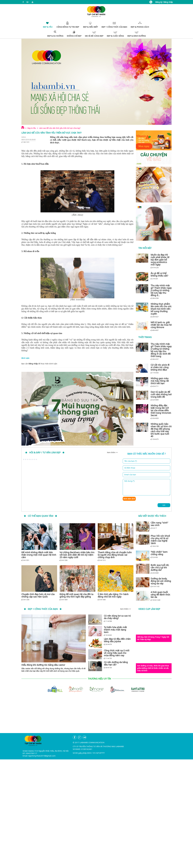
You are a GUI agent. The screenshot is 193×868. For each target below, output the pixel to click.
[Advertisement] (96, 716)
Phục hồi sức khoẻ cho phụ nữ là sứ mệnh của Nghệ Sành (160, 540)
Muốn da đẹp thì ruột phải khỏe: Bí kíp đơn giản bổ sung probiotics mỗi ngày (160, 260)
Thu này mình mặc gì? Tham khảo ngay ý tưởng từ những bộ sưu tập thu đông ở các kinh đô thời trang (161, 350)
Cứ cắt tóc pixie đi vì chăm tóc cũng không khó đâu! (160, 367)
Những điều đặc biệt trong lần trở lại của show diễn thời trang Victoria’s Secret (161, 410)
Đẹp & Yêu (32, 128)
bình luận (53, 364)
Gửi (164, 505)
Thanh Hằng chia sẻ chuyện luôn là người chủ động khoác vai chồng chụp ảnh (115, 555)
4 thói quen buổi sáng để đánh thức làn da (160, 595)
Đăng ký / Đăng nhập (164, 2)
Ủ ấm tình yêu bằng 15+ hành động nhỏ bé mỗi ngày (113, 595)
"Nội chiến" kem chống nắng (159, 553)
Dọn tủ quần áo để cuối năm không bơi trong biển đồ (161, 394)
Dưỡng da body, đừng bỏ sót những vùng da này (161, 581)
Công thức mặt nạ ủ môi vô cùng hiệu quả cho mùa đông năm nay (117, 653)
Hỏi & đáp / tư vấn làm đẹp (45, 452)
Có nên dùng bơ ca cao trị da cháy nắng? (117, 617)
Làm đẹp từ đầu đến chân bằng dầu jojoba (117, 640)
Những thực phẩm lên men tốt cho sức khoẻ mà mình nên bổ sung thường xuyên (161, 309)
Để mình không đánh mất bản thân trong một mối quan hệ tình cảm (39, 555)
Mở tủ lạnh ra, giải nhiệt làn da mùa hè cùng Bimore (161, 325)
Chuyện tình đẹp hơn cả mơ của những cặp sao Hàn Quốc (38, 595)
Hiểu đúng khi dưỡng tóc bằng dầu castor (43, 665)
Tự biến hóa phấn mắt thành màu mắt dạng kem (115, 630)
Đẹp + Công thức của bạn (43, 609)
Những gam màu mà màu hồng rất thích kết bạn (160, 381)
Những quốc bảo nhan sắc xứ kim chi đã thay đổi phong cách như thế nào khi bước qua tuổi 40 (161, 430)
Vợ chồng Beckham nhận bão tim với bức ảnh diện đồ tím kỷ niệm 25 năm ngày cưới (77, 555)
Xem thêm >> (112, 452)
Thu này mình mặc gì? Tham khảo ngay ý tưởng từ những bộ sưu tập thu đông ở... (161, 290)
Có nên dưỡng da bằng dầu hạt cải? (116, 663)
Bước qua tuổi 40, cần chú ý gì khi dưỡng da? (160, 567)
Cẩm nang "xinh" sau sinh (159, 524)
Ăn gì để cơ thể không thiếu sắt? (159, 274)
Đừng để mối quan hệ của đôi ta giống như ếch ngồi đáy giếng (76, 595)
